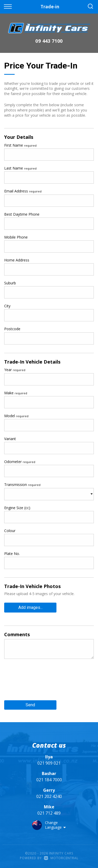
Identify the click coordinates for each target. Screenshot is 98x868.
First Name (20, 145)
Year (15, 370)
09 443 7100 (49, 41)
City (7, 306)
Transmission (22, 485)
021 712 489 (49, 813)
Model (16, 416)
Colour (10, 531)
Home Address (17, 260)
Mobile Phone (16, 237)
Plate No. (12, 554)
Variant (10, 439)
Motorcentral (61, 858)
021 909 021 (49, 763)
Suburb (10, 283)
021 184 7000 (49, 780)
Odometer (20, 462)
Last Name (20, 168)
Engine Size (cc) (17, 508)
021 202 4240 (49, 796)
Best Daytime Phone (22, 214)
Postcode (12, 329)
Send (30, 705)
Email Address (23, 191)
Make (16, 393)
